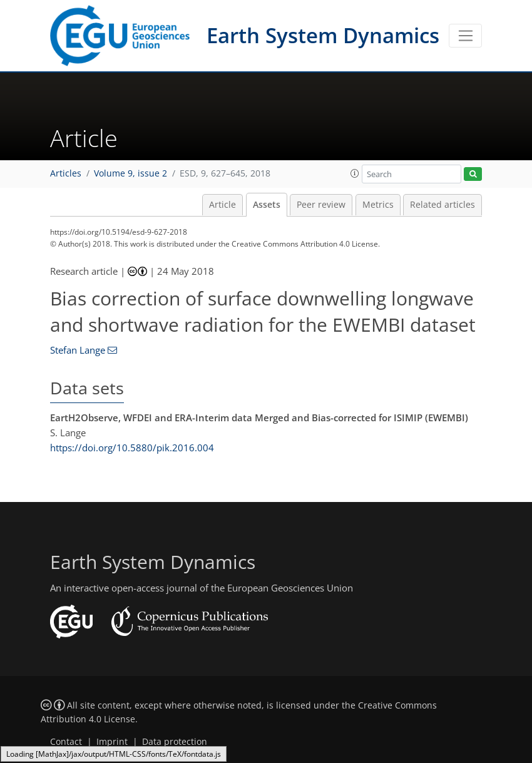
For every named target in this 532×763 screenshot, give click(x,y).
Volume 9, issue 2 (130, 173)
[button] (355, 173)
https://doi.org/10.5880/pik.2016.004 (132, 448)
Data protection (175, 742)
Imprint (112, 742)
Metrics (378, 205)
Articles (66, 173)
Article (223, 205)
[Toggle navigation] (465, 36)
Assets (267, 205)
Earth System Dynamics (323, 35)
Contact (66, 742)
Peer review (321, 205)
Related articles (442, 205)
